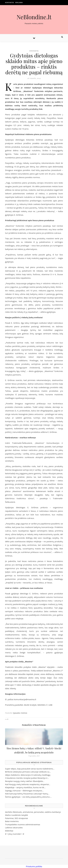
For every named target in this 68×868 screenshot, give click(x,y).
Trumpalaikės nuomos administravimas (23, 824)
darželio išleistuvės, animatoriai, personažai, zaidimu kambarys (33, 812)
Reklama (19, 2)
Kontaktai (10, 2)
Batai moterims (12, 821)
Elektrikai (9, 831)
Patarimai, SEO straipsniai (16, 818)
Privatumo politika (34, 866)
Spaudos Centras (20, 713)
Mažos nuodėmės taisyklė (17, 815)
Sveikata (34, 51)
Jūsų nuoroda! (15, 834)
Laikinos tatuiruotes (14, 827)
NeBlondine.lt (34, 17)
